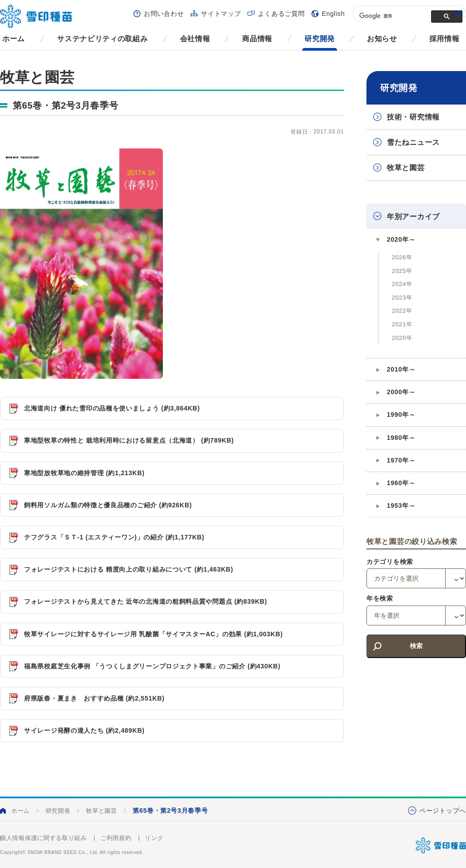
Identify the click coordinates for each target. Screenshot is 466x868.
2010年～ (401, 369)
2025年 (402, 271)
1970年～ (401, 460)
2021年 (402, 324)
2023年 (402, 298)
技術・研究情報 (413, 117)
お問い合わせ (164, 14)
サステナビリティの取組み (102, 39)
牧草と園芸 (406, 168)
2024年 (402, 284)
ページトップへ (443, 811)
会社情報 (195, 39)
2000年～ (401, 392)
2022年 (402, 311)
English (333, 14)
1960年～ (401, 483)
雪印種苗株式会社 (441, 845)
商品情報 (257, 39)
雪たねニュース (413, 142)
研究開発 (320, 39)
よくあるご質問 (281, 14)
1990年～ (401, 415)
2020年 (402, 338)
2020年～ (401, 239)
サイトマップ (221, 14)
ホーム (14, 39)
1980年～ (401, 438)
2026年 (402, 257)
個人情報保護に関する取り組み (43, 838)
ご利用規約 (116, 838)
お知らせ (382, 39)
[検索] (393, 16)
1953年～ (401, 506)
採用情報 (445, 39)
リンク (154, 838)
